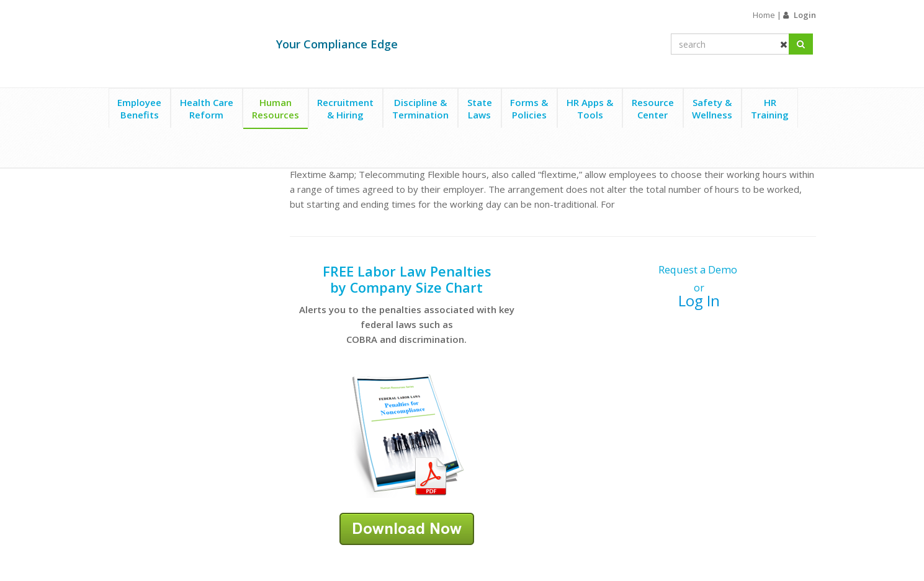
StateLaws (480, 109)
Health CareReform (207, 109)
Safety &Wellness (712, 109)
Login (805, 15)
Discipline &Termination (420, 109)
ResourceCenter (653, 109)
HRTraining (770, 109)
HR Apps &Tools (590, 109)
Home (764, 15)
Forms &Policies (529, 109)
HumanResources (276, 109)
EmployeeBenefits (139, 109)
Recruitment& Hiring (345, 109)
